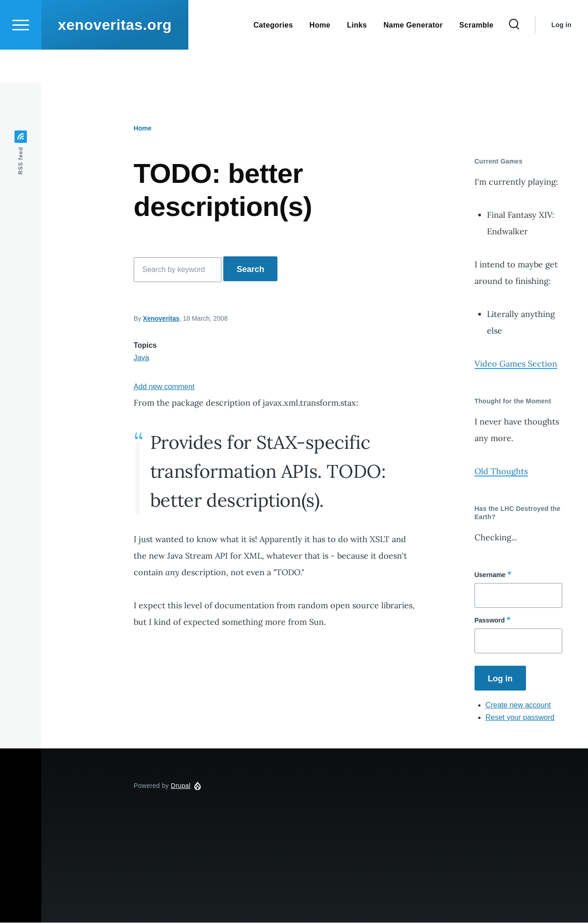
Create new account (518, 705)
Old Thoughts (501, 472)
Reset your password (520, 718)
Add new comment (164, 387)
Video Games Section (516, 364)
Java (141, 358)
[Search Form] (514, 58)
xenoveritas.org (115, 58)
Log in (561, 58)
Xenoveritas (161, 319)
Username (490, 575)
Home (143, 129)
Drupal (181, 786)
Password (490, 621)
